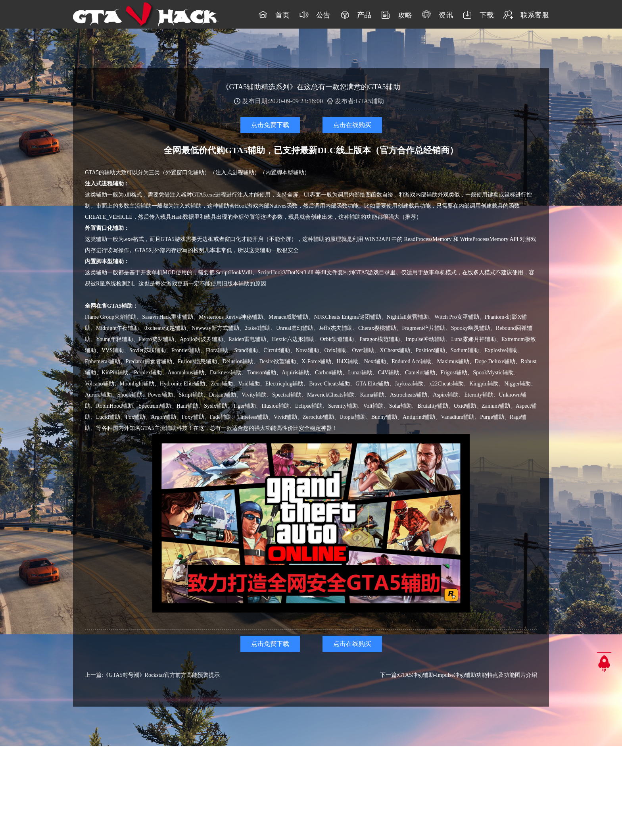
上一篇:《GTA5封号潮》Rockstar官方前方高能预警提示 (152, 675)
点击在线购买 (352, 125)
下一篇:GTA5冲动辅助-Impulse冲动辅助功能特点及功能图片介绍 (459, 675)
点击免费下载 (270, 125)
